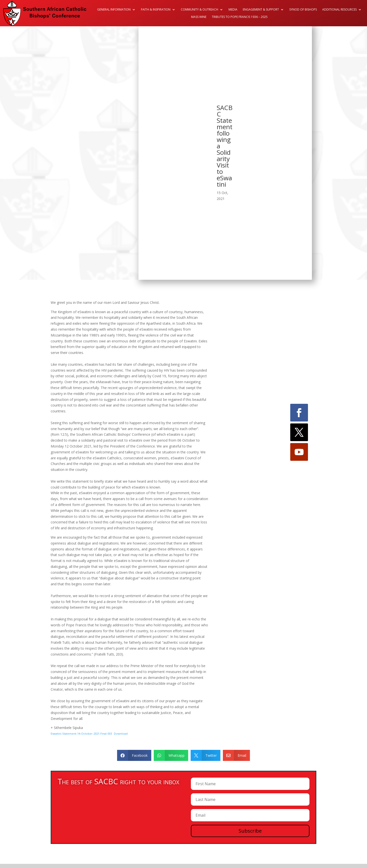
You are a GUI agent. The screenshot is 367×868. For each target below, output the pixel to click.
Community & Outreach (199, 10)
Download (121, 734)
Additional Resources (339, 10)
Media (233, 10)
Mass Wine (199, 17)
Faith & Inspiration (156, 10)
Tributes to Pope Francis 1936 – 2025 (240, 17)
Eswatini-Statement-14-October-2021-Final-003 (81, 734)
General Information (114, 10)
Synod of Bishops (303, 10)
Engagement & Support (261, 10)
